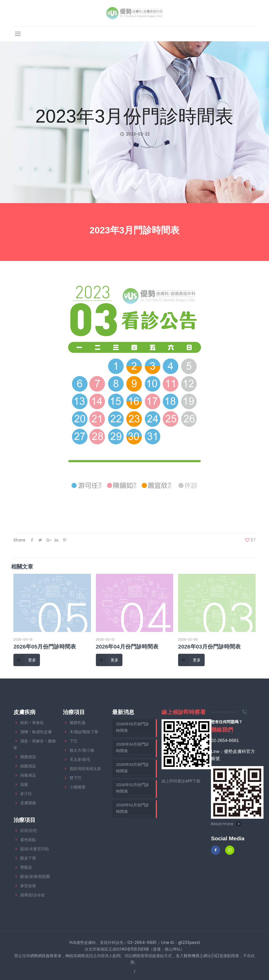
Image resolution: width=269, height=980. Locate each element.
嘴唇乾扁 (77, 723)
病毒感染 (28, 775)
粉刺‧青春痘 (32, 723)
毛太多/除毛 (80, 759)
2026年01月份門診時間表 (133, 808)
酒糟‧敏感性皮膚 (36, 732)
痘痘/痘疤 (29, 830)
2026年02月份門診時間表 (133, 788)
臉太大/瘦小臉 (82, 750)
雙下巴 (76, 778)
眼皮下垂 (28, 858)
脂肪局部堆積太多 (85, 769)
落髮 (24, 784)
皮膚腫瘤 (28, 803)
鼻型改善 (28, 886)
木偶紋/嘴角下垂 (84, 732)
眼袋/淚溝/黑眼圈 (35, 876)
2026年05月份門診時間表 (45, 647)
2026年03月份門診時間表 (209, 647)
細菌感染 (28, 766)
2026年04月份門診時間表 (127, 647)
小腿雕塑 (77, 787)
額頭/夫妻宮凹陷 (35, 849)
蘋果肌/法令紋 (33, 895)
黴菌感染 (28, 757)
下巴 (74, 741)
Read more (222, 824)
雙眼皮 (26, 867)
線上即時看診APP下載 (181, 781)
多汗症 (26, 794)
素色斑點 (28, 840)
